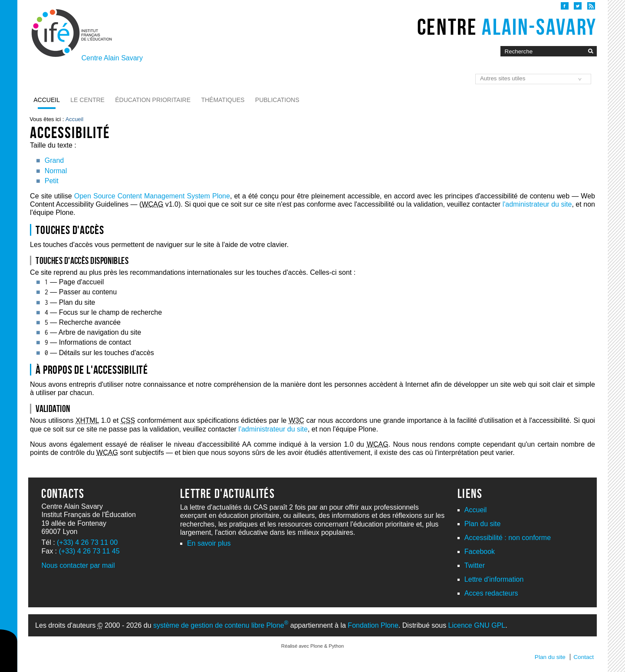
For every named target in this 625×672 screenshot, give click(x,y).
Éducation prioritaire (153, 100)
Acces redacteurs (491, 593)
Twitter (475, 565)
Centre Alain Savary (112, 58)
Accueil (47, 100)
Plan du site (483, 524)
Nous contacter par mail (78, 565)
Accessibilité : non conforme (508, 538)
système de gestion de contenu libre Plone (221, 625)
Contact (584, 657)
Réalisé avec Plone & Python (312, 646)
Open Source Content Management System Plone (152, 196)
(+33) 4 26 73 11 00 (87, 542)
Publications (277, 100)
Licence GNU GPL (477, 625)
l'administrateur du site (537, 204)
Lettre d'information (494, 579)
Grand (54, 160)
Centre (507, 27)
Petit (52, 181)
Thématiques (223, 100)
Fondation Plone (373, 625)
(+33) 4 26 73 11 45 (89, 551)
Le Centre (87, 100)
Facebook (480, 552)
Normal (56, 171)
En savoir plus (209, 543)
